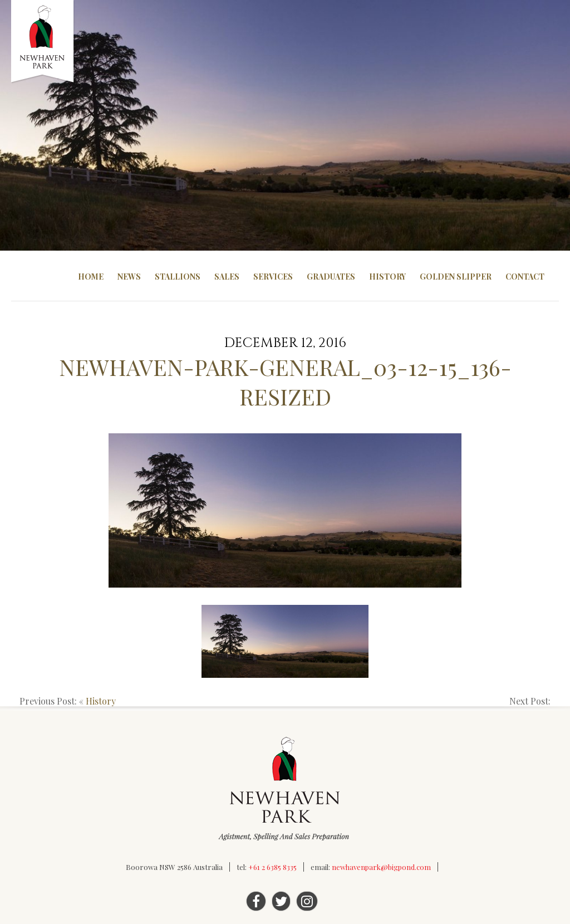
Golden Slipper (456, 277)
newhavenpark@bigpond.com (381, 867)
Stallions (178, 277)
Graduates (331, 277)
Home (91, 277)
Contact (525, 277)
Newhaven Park (43, 42)
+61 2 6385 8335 (272, 867)
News (129, 277)
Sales (227, 277)
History (387, 277)
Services (273, 277)
